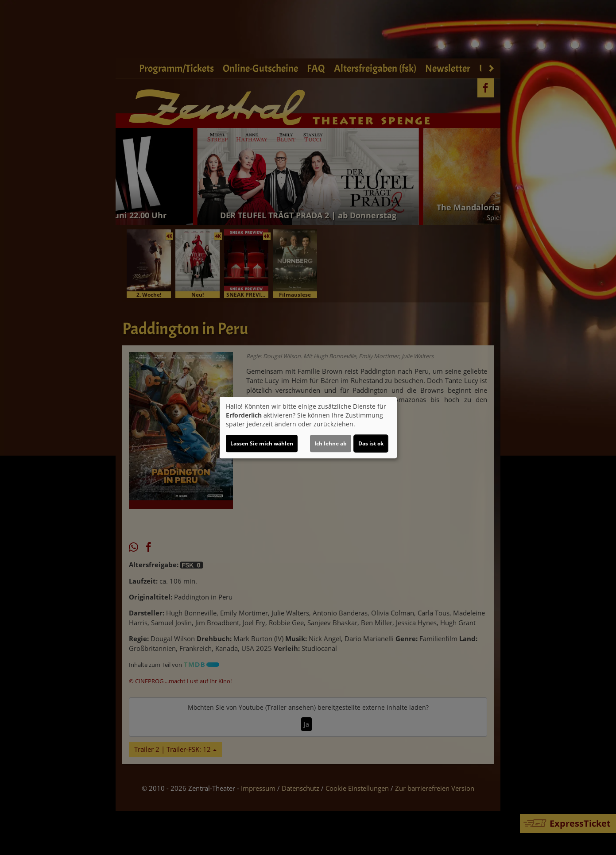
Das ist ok (371, 443)
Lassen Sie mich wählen (262, 443)
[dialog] (308, 428)
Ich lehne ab (331, 443)
